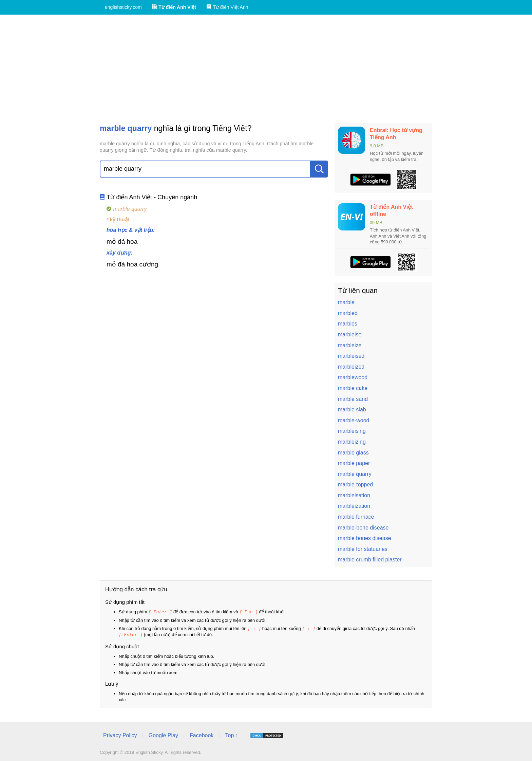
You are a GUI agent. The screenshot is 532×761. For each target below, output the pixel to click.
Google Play (163, 734)
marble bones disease (365, 538)
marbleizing (352, 442)
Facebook (202, 734)
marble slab (352, 410)
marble (346, 302)
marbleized (351, 367)
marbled (348, 313)
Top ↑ (231, 734)
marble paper (354, 463)
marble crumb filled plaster (370, 560)
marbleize (350, 345)
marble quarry (355, 474)
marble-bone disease (363, 528)
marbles (348, 324)
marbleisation (354, 495)
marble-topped (355, 485)
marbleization (354, 506)
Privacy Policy (120, 734)
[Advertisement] (266, 69)
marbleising (352, 431)
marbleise (350, 335)
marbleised (351, 356)
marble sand (353, 399)
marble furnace (356, 517)
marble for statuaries (363, 549)
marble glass (353, 453)
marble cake (353, 388)
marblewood (353, 377)
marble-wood (354, 420)
